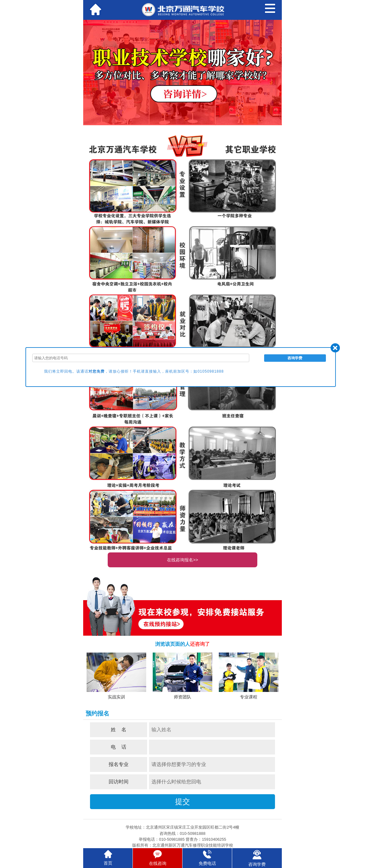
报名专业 (119, 764)
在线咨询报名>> (182, 560)
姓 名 (119, 730)
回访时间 (119, 782)
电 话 (119, 747)
